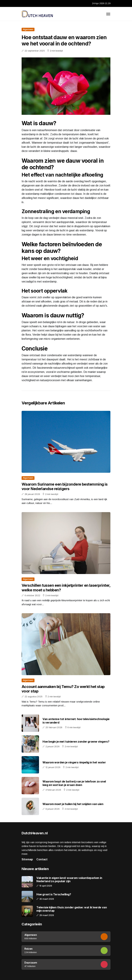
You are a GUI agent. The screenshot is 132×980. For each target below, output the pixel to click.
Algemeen (28, 29)
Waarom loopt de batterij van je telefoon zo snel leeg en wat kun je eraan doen (74, 783)
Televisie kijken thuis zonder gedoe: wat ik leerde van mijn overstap (72, 909)
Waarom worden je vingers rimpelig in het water (74, 762)
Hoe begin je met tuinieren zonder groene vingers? (76, 742)
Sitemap (27, 859)
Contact (42, 859)
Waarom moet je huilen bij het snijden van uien (73, 804)
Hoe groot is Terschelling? (54, 894)
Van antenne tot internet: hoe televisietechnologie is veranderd (76, 721)
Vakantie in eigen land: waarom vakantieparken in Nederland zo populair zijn (69, 880)
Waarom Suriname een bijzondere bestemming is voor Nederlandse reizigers (65, 486)
